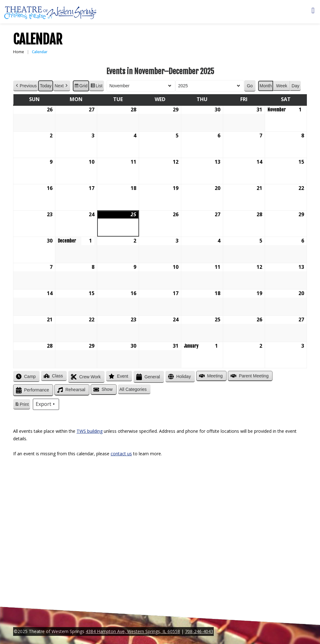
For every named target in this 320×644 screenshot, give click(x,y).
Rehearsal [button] (71, 390)
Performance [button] (32, 390)
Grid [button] (81, 87)
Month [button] (266, 86)
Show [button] (102, 390)
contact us (121, 454)
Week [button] (282, 86)
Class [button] (53, 376)
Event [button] (118, 376)
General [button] (147, 377)
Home (19, 52)
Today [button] (45, 86)
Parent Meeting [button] (249, 376)
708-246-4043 (199, 631)
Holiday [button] (179, 377)
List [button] (96, 87)
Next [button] (62, 86)
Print (22, 405)
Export (46, 404)
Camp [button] (25, 376)
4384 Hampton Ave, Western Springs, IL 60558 (133, 631)
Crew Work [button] (85, 377)
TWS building (90, 431)
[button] (134, 389)
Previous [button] (26, 86)
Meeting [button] (210, 376)
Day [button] (295, 86)
